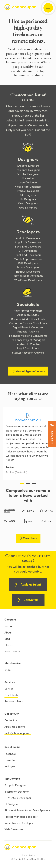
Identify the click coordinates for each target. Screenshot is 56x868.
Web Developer (14, 829)
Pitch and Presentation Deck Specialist (28, 810)
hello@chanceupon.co (18, 733)
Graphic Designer (15, 785)
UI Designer (12, 804)
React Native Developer (19, 823)
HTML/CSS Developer (18, 798)
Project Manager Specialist (21, 817)
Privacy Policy (28, 855)
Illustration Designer (17, 792)
